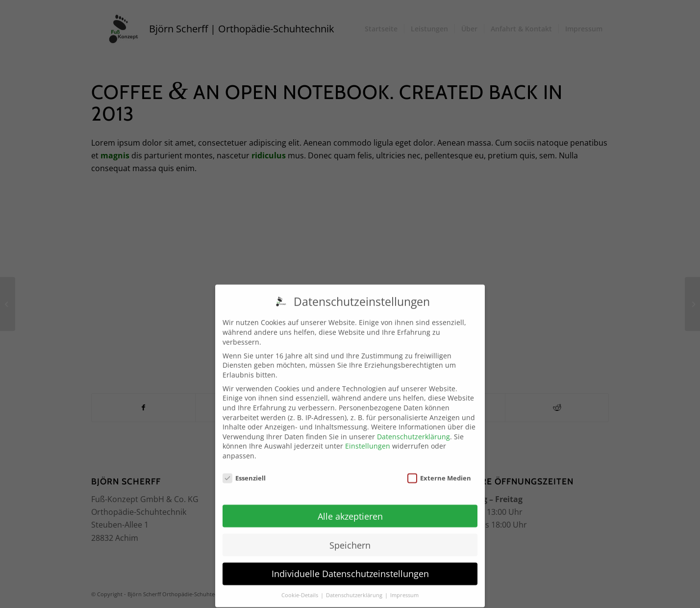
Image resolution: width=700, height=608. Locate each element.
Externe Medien (439, 472)
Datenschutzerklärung (413, 430)
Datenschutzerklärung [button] (355, 589)
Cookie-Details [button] (300, 589)
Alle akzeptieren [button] (350, 510)
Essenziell (244, 472)
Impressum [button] (404, 589)
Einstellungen (368, 440)
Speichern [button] (350, 539)
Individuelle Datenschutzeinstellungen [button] (350, 568)
